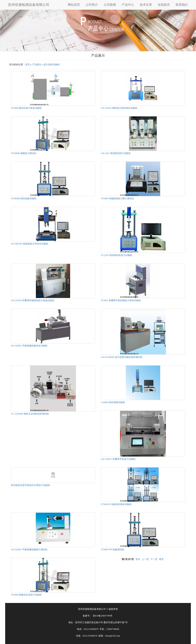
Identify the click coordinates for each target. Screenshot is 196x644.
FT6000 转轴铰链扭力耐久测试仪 (117, 199)
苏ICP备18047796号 (103, 616)
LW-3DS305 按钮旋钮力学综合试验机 (30, 244)
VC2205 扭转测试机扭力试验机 (117, 255)
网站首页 (74, 5)
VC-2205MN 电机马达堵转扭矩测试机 (30, 414)
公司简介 (92, 5)
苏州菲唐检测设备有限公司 (29, 5)
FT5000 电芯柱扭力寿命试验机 (26, 108)
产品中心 (128, 5)
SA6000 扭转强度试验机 (113, 402)
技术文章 (146, 5)
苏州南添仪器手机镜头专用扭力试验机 (30, 485)
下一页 (154, 559)
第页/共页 (128, 559)
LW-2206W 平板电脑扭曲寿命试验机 (29, 346)
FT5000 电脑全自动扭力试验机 (26, 595)
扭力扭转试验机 (52, 65)
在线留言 (164, 5)
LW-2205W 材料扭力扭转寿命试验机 (119, 108)
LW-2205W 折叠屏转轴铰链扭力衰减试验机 (33, 300)
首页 (28, 65)
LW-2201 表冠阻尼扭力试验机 (116, 153)
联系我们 (182, 5)
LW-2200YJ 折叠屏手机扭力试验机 (118, 459)
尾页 (161, 559)
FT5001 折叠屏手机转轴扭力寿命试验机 (121, 300)
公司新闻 (110, 5)
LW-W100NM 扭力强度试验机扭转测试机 (122, 357)
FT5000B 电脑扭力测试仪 (24, 153)
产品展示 (37, 65)
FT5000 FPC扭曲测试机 (113, 550)
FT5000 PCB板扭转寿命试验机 (116, 504)
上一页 (145, 559)
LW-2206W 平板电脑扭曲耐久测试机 (29, 550)
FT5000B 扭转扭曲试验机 (24, 199)
